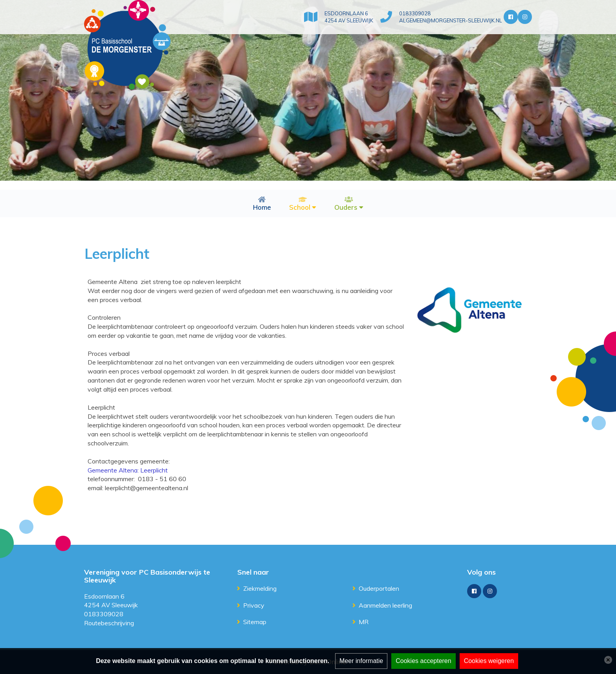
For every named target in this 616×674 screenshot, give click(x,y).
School (300, 207)
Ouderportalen (379, 588)
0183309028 (415, 13)
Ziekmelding (260, 588)
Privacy (254, 605)
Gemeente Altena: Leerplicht (128, 470)
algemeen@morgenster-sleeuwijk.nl (451, 20)
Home (262, 207)
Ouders (346, 207)
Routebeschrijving (109, 623)
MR (364, 622)
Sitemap (255, 622)
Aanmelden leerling (385, 605)
